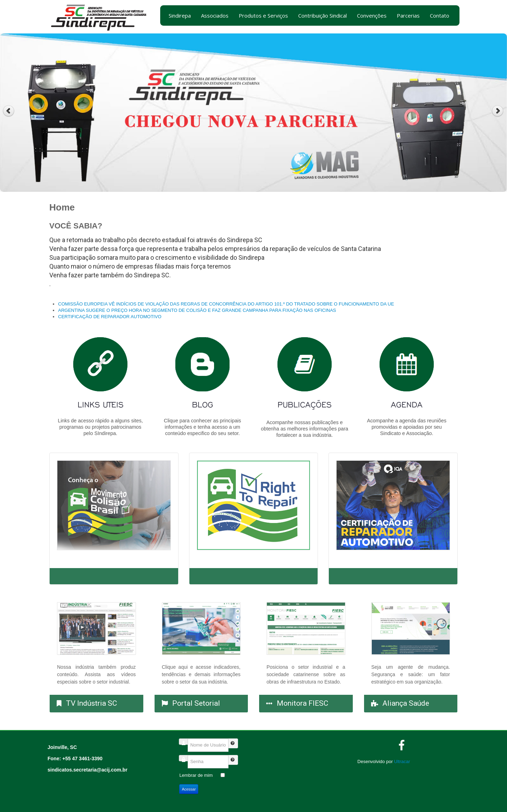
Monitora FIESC (302, 703)
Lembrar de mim (196, 775)
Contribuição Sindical (323, 15)
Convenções (372, 15)
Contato (440, 15)
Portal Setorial (196, 703)
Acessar (189, 789)
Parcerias (408, 15)
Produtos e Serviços (263, 15)
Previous (9, 111)
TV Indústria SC (91, 703)
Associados (215, 15)
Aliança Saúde (406, 703)
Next (498, 111)
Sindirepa (180, 15)
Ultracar (402, 761)
